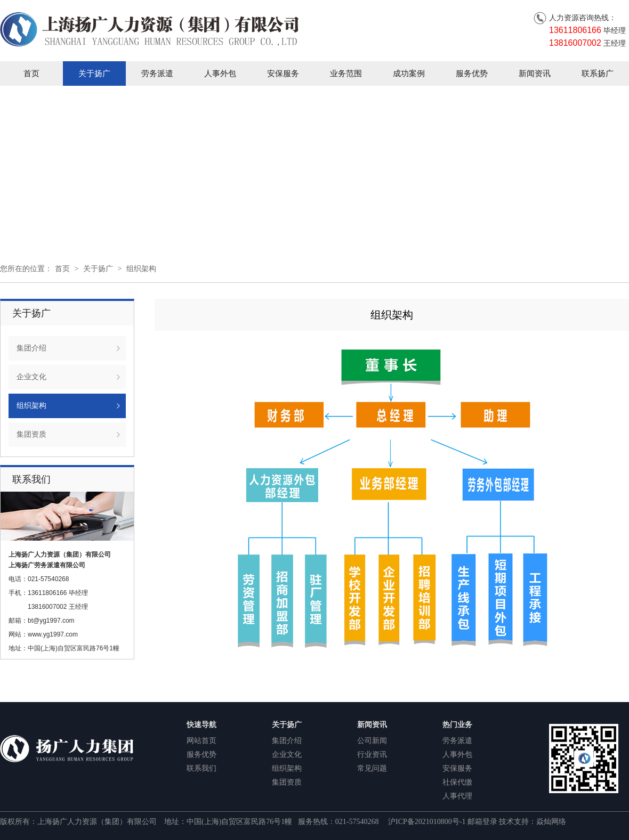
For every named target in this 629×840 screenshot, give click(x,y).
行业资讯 (372, 755)
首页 (31, 74)
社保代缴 (457, 782)
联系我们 (201, 768)
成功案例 (409, 74)
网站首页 (201, 741)
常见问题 (372, 768)
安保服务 (283, 74)
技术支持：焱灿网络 (533, 822)
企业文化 (31, 377)
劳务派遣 (157, 74)
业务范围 (346, 74)
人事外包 (220, 74)
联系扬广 (598, 74)
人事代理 (457, 796)
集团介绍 (31, 348)
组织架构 (141, 269)
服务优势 (472, 74)
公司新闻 (372, 741)
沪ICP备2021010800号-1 (428, 822)
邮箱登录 (482, 822)
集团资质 (31, 434)
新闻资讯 (535, 74)
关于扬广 (94, 74)
